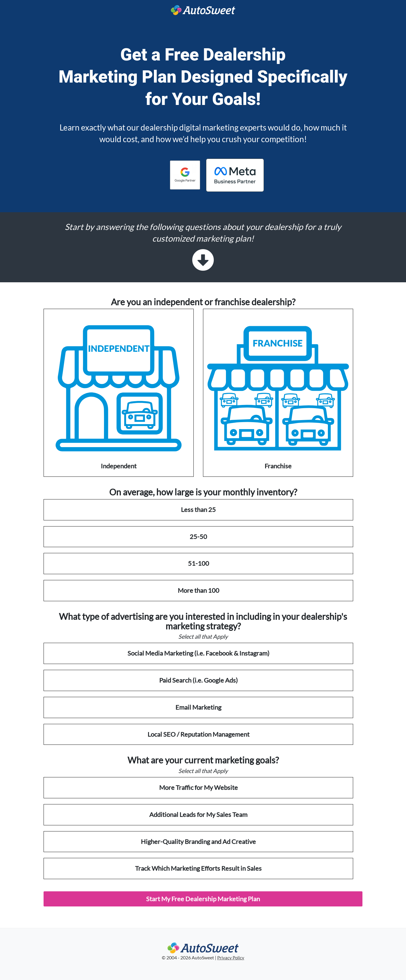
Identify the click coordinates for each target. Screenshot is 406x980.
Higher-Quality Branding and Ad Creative (198, 841)
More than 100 (198, 590)
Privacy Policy (231, 958)
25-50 (198, 537)
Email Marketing (198, 707)
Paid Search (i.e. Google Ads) (198, 680)
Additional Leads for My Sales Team (198, 814)
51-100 (198, 563)
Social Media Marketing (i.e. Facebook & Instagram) (198, 653)
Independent (119, 392)
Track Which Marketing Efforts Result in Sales (198, 868)
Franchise (278, 392)
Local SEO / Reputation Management (198, 734)
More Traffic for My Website (198, 787)
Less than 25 (198, 509)
